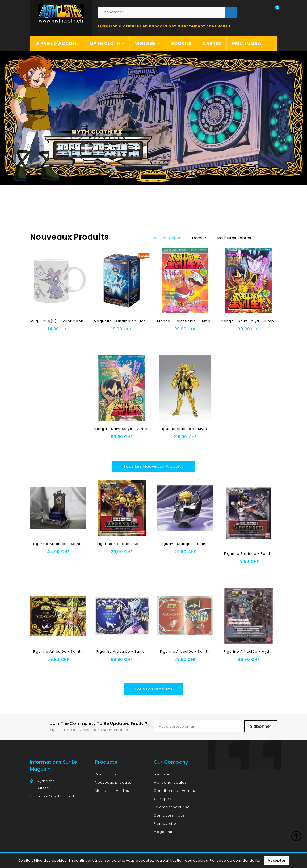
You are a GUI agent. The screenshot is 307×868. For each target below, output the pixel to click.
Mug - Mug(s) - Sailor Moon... (58, 321)
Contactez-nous (169, 815)
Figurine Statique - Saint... (122, 544)
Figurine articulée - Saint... (58, 544)
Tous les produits (153, 689)
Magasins (163, 832)
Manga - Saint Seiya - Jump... (185, 321)
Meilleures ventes (112, 791)
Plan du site (165, 824)
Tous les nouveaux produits (153, 466)
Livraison (162, 774)
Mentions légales (170, 782)
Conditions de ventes (174, 791)
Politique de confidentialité (235, 860)
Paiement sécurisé (172, 807)
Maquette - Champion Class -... (124, 321)
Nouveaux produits (113, 782)
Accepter (277, 860)
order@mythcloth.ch (56, 796)
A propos (162, 799)
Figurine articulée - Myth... (185, 429)
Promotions (106, 774)
